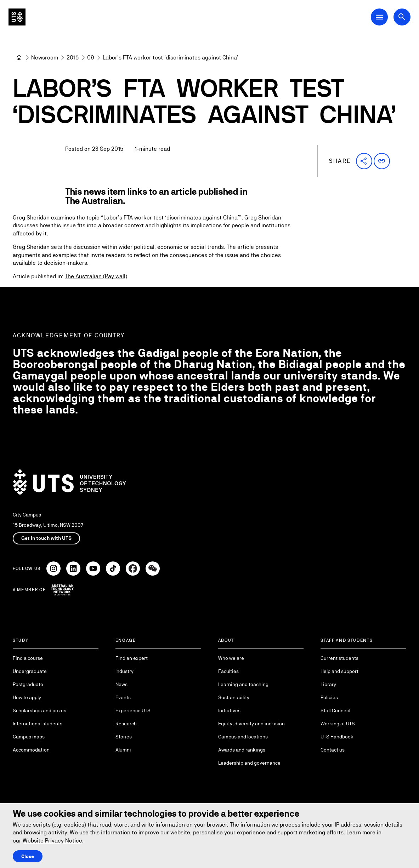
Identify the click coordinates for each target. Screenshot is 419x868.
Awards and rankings (242, 750)
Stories (124, 737)
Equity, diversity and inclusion (251, 724)
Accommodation (31, 750)
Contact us (333, 750)
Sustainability (234, 697)
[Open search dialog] (402, 17)
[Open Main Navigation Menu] (379, 17)
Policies (329, 697)
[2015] (73, 58)
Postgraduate (28, 684)
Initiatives (229, 710)
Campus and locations (243, 737)
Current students (339, 658)
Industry (124, 671)
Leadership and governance (249, 763)
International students (38, 724)
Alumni (123, 750)
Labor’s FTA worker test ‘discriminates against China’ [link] (171, 58)
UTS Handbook (337, 737)
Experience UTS (133, 710)
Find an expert (132, 658)
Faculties (228, 671)
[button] (364, 161)
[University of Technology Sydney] (19, 58)
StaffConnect (336, 710)
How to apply (27, 697)
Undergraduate (30, 671)
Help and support (339, 671)
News (121, 684)
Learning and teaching (243, 684)
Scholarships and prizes (39, 710)
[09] (91, 58)
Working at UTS (338, 724)
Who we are (231, 658)
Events (123, 697)
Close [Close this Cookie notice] (28, 856)
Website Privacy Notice (52, 841)
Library (328, 684)
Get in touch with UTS (46, 538)
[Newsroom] (45, 58)
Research (126, 724)
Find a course (28, 658)
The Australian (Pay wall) (96, 277)
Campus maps (29, 737)
